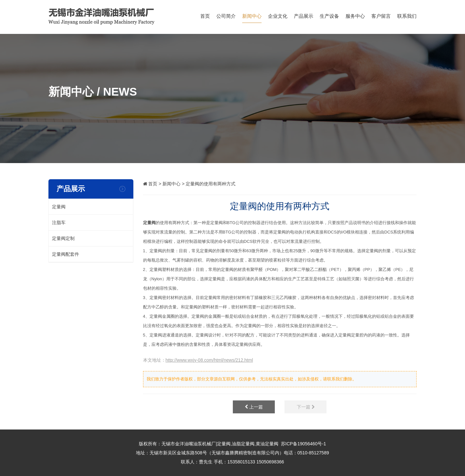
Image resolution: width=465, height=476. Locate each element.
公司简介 (226, 18)
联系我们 (407, 18)
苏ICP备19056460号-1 (304, 444)
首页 (205, 18)
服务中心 (355, 18)
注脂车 (59, 222)
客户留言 (381, 18)
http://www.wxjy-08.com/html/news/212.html (209, 360)
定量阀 (149, 223)
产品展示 (304, 18)
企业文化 (278, 18)
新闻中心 (252, 18)
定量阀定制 (63, 238)
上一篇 (254, 407)
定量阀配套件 (66, 254)
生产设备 (329, 18)
